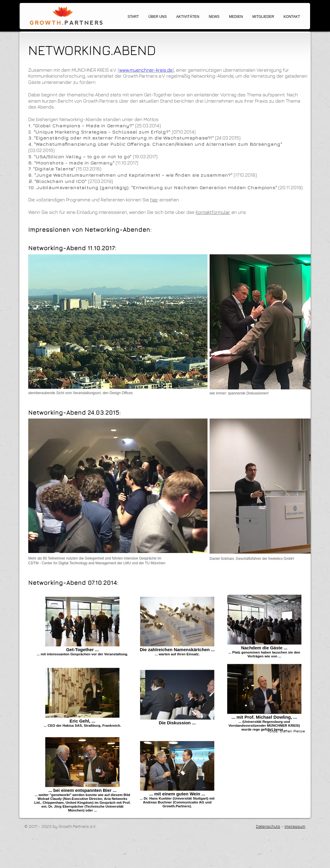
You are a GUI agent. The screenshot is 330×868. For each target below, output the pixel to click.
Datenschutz (268, 826)
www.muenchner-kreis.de (146, 70)
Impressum (295, 826)
